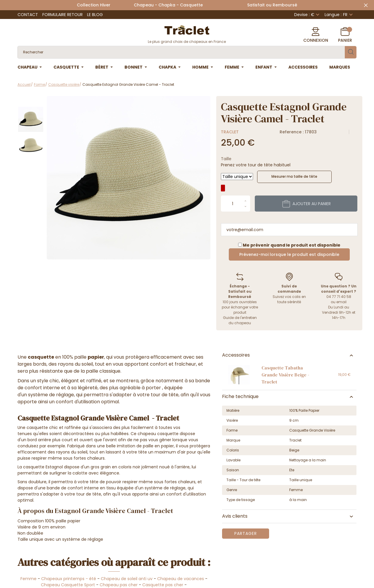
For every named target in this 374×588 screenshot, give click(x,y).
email (341, 302)
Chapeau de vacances (181, 579)
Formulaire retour (63, 15)
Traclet (230, 132)
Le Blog (95, 15)
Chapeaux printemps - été (69, 579)
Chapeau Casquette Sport (68, 585)
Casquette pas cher (163, 585)
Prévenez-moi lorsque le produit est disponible (289, 254)
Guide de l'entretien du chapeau (240, 320)
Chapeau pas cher (119, 585)
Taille (226, 159)
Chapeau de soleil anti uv (127, 579)
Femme (28, 579)
